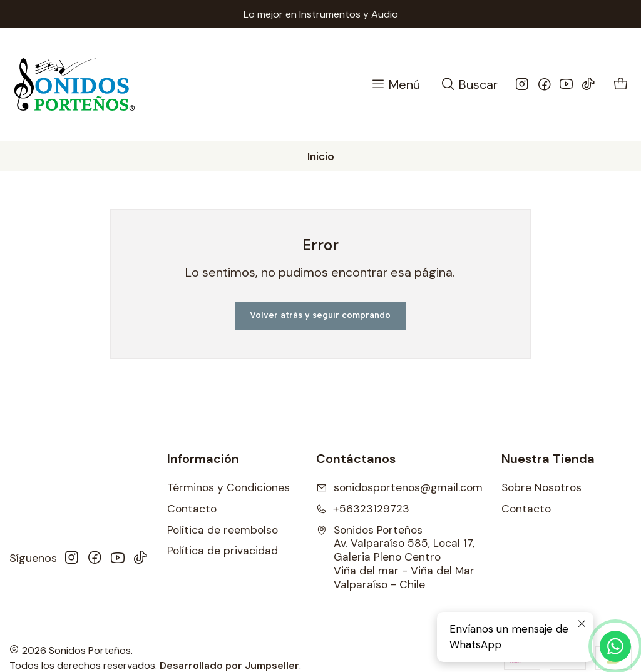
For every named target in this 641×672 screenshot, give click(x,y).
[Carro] (621, 85)
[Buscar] (469, 85)
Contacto (192, 509)
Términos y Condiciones (228, 487)
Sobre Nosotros (541, 487)
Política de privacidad (223, 551)
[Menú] (395, 85)
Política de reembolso (223, 530)
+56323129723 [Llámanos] (363, 509)
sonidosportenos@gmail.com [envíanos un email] (399, 487)
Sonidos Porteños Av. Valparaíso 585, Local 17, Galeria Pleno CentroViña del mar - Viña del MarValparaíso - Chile (395, 557)
